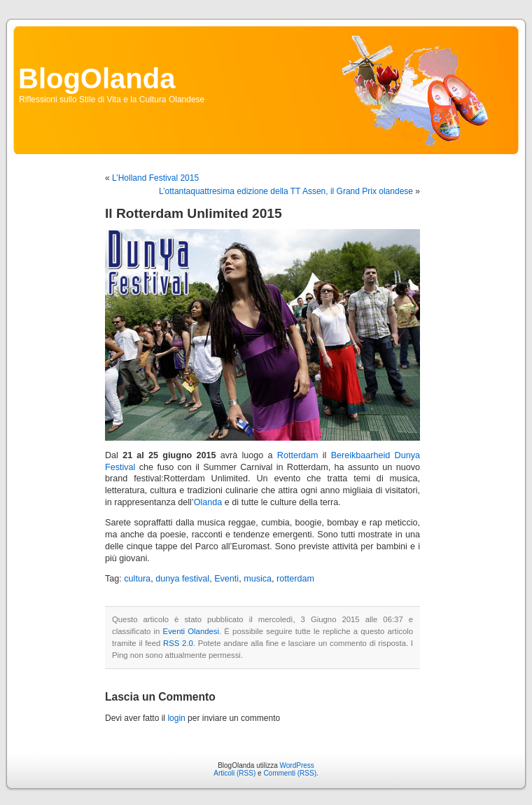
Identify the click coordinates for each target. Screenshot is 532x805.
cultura (137, 579)
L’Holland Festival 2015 (155, 178)
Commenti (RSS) (290, 773)
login (176, 718)
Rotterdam (298, 455)
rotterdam (295, 579)
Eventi (226, 579)
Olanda (208, 502)
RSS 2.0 (178, 643)
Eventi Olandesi (191, 631)
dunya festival (182, 579)
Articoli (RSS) (234, 773)
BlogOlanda (97, 78)
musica (258, 579)
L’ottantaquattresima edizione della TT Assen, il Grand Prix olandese (286, 191)
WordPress (297, 765)
